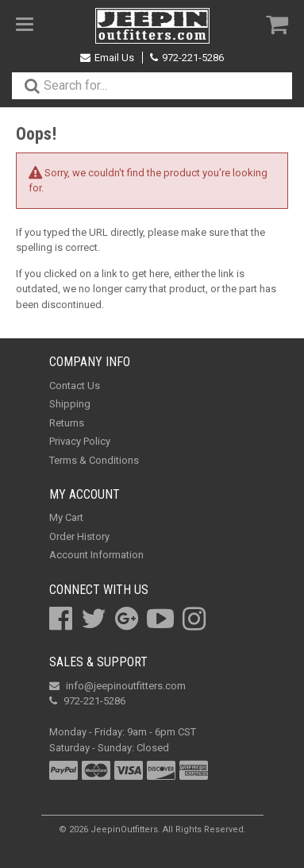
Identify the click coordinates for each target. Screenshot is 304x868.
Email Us (107, 58)
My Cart (66, 517)
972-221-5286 (187, 58)
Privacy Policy (80, 441)
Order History (79, 536)
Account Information (96, 555)
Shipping (70, 404)
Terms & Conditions (94, 460)
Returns (67, 423)
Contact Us (75, 386)
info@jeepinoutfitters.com (117, 686)
